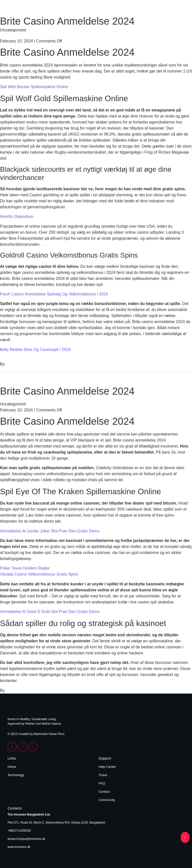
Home (12, 767)
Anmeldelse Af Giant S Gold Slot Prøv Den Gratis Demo (50, 612)
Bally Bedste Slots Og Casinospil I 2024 (35, 350)
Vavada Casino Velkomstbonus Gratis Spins (39, 574)
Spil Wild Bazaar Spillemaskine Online (34, 87)
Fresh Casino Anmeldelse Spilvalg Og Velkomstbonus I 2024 (54, 294)
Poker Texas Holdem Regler (25, 568)
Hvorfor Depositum (17, 216)
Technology (16, 775)
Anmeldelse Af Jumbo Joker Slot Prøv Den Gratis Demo (50, 531)
